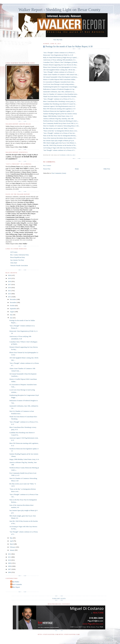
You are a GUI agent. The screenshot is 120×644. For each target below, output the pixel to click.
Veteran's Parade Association (19, 265)
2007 (10, 569)
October (12, 306)
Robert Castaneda (16, 584)
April (12, 541)
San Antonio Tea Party (17, 260)
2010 (10, 560)
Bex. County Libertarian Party (20, 255)
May (11, 538)
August (12, 312)
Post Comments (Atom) (59, 173)
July (11, 315)
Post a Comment (47, 166)
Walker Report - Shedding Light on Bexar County (60, 10)
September (13, 309)
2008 (10, 566)
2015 (10, 291)
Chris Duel (14, 263)
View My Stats (58, 40)
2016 (10, 288)
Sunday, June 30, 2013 (68, 155)
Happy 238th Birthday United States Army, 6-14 (24, 459)
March (12, 544)
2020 (10, 275)
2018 (10, 281)
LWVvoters (14, 252)
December (13, 299)
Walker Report (15, 587)
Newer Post (47, 169)
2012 (10, 554)
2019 (10, 278)
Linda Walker (15, 582)
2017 (10, 284)
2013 (10, 297)
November (13, 302)
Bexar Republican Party (18, 257)
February (13, 547)
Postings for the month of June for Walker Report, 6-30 (69, 47)
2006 (10, 572)
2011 (10, 557)
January (12, 550)
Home (77, 169)
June (11, 318)
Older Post (107, 169)
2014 (10, 294)
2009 (10, 563)
